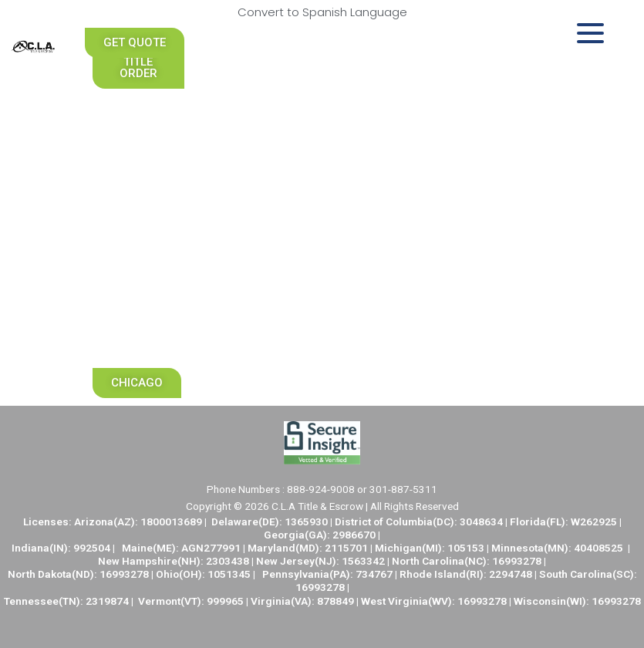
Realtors (138, 122)
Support (138, 299)
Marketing (138, 335)
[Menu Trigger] (590, 33)
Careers (138, 228)
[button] (138, 62)
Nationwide (141, 157)
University (138, 193)
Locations (138, 264)
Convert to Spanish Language (322, 12)
